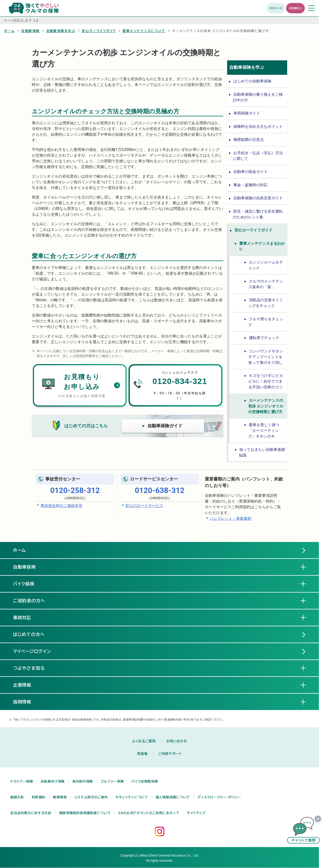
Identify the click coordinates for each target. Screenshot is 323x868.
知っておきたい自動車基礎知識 (262, 452)
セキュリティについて (132, 797)
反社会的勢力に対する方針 (31, 813)
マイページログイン (32, 651)
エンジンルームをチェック (266, 265)
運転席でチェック (264, 338)
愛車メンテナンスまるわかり (262, 246)
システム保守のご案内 (91, 797)
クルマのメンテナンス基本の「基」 (266, 284)
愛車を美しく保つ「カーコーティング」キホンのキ (264, 430)
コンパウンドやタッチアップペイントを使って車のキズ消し (266, 357)
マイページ (276, 8)
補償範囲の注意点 (249, 139)
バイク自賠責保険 (145, 781)
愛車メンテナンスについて (144, 31)
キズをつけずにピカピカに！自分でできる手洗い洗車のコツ (266, 381)
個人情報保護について (173, 797)
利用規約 (39, 797)
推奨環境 (60, 797)
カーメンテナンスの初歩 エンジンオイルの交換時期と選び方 (266, 406)
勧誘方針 (17, 797)
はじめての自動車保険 (252, 81)
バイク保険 (28, 584)
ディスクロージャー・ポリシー (219, 797)
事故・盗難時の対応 (250, 185)
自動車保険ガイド (165, 426)
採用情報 (27, 702)
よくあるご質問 (144, 741)
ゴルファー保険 (112, 781)
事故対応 (27, 617)
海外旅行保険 (83, 781)
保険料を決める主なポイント (258, 126)
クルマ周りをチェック (266, 322)
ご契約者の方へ (34, 600)
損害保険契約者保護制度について (85, 813)
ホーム (9, 31)
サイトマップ (196, 813)
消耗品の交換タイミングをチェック (266, 303)
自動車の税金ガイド (250, 172)
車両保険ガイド (247, 113)
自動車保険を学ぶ (61, 31)
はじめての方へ (29, 634)
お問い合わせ (177, 741)
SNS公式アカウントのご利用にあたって (149, 813)
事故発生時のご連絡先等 (61, 506)
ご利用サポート (170, 754)
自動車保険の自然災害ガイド (258, 198)
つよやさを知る (34, 668)
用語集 (142, 754)
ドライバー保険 (22, 781)
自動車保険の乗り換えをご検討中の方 (258, 97)
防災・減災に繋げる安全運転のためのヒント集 (258, 214)
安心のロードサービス (144, 506)
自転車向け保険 (52, 781)
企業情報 (27, 685)
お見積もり (295, 8)
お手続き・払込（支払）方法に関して (258, 156)
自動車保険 (30, 31)
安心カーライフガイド (99, 31)
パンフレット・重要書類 (230, 518)
